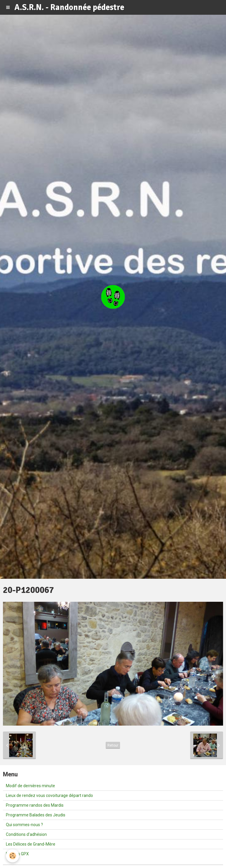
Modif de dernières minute (30, 786)
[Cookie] (13, 856)
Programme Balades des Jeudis (36, 815)
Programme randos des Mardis (35, 805)
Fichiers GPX (17, 854)
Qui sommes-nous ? (24, 825)
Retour (113, 745)
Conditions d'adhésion (26, 834)
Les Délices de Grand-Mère (31, 844)
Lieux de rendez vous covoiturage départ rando (49, 795)
